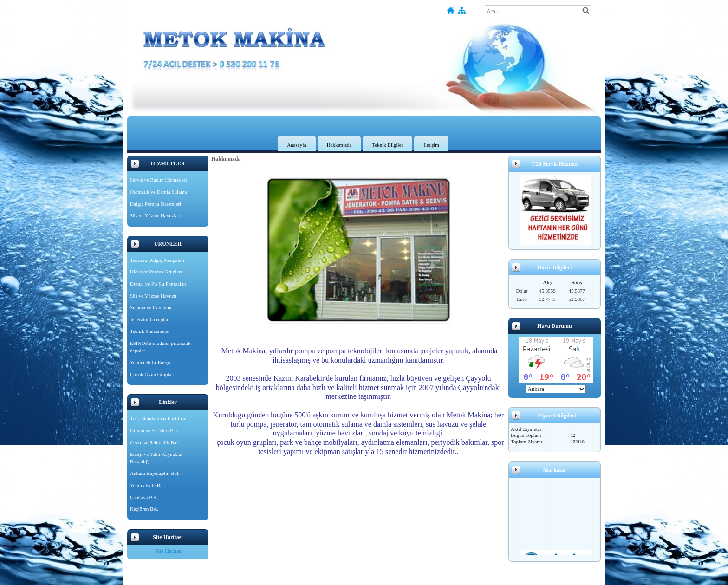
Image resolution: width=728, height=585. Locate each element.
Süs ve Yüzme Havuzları (155, 215)
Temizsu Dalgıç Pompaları (157, 260)
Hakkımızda (339, 145)
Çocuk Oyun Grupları (152, 374)
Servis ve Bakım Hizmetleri (159, 180)
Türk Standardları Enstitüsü (158, 418)
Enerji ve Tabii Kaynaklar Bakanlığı (156, 458)
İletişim (431, 145)
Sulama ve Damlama (151, 307)
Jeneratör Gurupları (150, 319)
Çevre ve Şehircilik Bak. (155, 442)
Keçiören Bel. (144, 509)
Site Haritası (169, 551)
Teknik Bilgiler (387, 145)
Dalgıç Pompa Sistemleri (156, 204)
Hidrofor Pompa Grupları (156, 272)
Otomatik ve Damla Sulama (159, 192)
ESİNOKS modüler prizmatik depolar (160, 347)
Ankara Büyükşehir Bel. (155, 473)
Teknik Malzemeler (150, 331)
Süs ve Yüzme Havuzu (153, 296)
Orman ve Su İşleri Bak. (155, 430)
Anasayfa (297, 145)
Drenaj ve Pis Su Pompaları (158, 284)
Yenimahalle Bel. (148, 485)
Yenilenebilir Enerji (150, 362)
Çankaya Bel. (144, 497)
